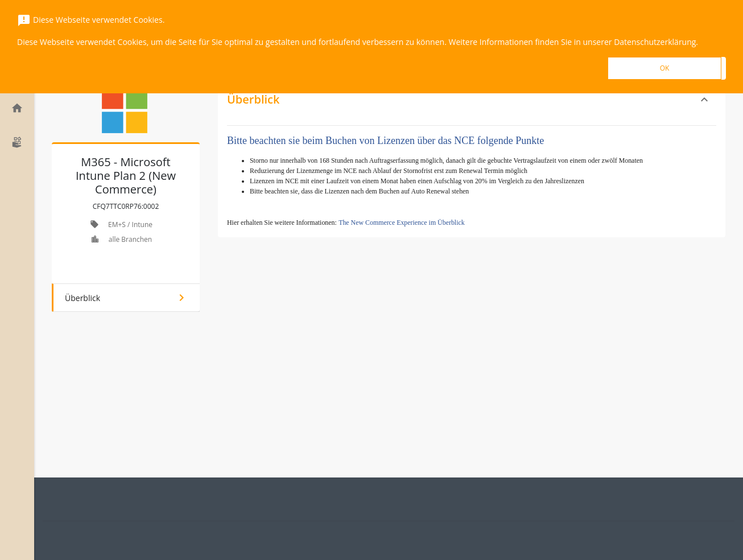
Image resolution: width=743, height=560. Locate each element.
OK (665, 68)
